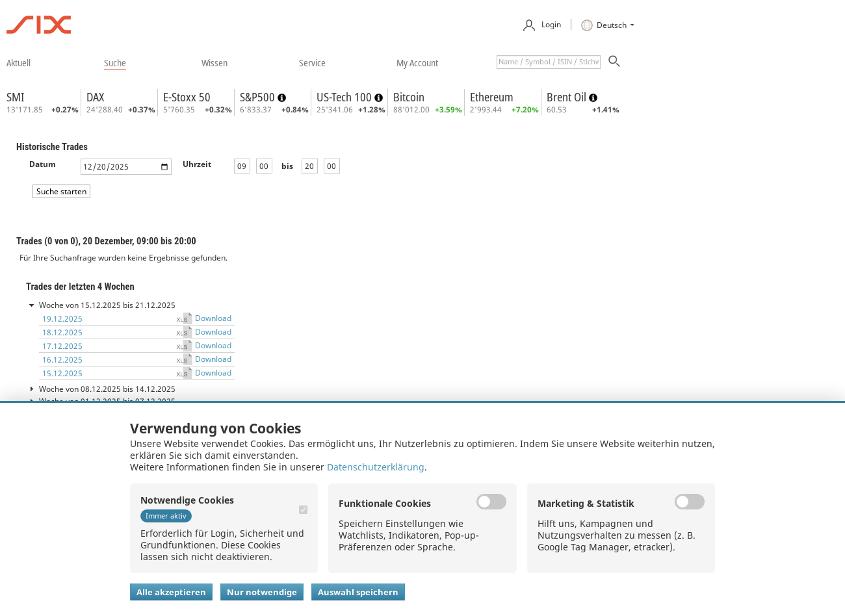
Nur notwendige (262, 592)
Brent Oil (568, 97)
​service (312, 62)
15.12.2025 (62, 373)
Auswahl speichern (358, 592)
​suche (115, 62)
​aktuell (19, 62)
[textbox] (549, 62)
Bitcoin (409, 97)
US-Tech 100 (345, 97)
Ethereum (492, 97)
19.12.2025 (62, 319)
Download (213, 318)
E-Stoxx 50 (187, 97)
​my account (417, 62)
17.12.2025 (62, 346)
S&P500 (259, 97)
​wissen (214, 62)
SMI (15, 97)
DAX (95, 97)
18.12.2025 (62, 332)
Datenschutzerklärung (376, 467)
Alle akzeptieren (171, 592)
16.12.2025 (62, 360)
